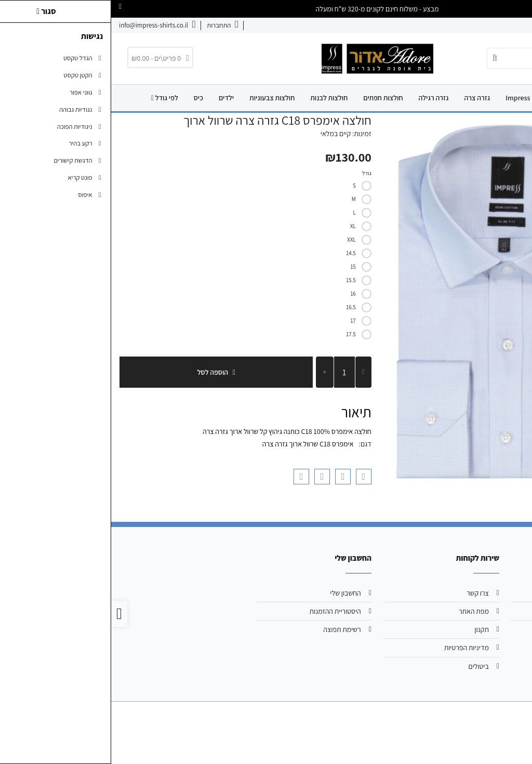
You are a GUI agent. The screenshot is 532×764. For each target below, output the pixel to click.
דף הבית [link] (480, 98)
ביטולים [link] (368, 666)
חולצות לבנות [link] (218, 98)
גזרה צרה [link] (366, 98)
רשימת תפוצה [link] (231, 629)
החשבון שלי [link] (234, 593)
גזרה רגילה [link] (322, 98)
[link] (111, 25)
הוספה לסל (105, 372)
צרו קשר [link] (472, 25)
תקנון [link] (370, 629)
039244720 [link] (489, 629)
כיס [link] (87, 98)
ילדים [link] (115, 98)
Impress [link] (407, 98)
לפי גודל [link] (54, 98)
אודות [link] (501, 25)
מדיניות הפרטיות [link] (355, 648)
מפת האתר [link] (363, 611)
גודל (256, 173)
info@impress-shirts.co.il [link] (468, 611)
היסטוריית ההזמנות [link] (224, 611)
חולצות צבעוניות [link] (161, 98)
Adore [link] (444, 98)
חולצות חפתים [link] (272, 98)
